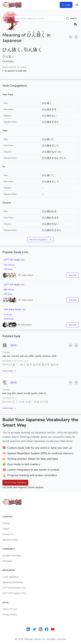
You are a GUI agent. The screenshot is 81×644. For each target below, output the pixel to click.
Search (71, 18)
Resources (9, 570)
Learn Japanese (11, 577)
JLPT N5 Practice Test (14, 593)
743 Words (9, 265)
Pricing (6, 523)
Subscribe (73, 275)
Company (8, 517)
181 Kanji (8, 294)
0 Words (8, 315)
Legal (6, 603)
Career (6, 529)
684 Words (9, 290)
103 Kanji (8, 269)
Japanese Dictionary (13, 582)
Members (8, 561)
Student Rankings (12, 556)
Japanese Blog (10, 540)
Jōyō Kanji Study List (15, 309)
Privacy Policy (10, 615)
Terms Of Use (10, 609)
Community (9, 549)
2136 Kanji (9, 319)
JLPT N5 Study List (14, 260)
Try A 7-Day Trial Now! (15, 483)
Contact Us (8, 534)
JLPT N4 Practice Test (14, 588)
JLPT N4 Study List (14, 285)
